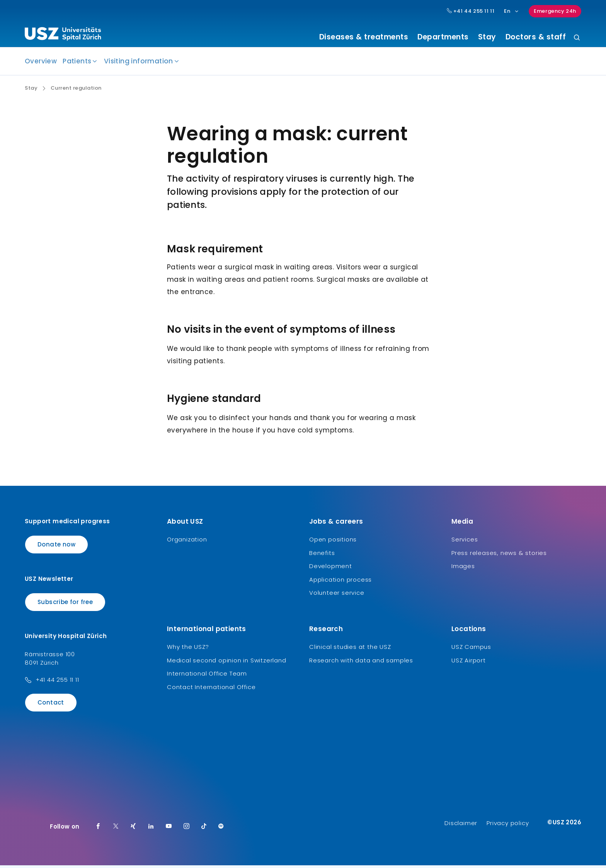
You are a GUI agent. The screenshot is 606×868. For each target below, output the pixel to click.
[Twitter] (116, 829)
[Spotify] (221, 829)
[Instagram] (187, 829)
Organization (187, 542)
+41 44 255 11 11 (57, 683)
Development (331, 569)
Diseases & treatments (364, 37)
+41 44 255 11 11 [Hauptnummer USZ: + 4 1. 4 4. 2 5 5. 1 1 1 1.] (471, 11)
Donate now (56, 547)
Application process (340, 582)
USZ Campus (471, 650)
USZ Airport (469, 663)
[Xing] (133, 829)
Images (463, 569)
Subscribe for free (65, 605)
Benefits (322, 556)
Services (465, 542)
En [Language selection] (512, 11)
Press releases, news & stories (499, 556)
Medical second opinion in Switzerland (227, 663)
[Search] (577, 38)
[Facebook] (98, 829)
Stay (487, 37)
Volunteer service (337, 596)
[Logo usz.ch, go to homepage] (63, 35)
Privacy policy (508, 826)
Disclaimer (461, 826)
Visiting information (139, 64)
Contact (51, 705)
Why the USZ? (188, 650)
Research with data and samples (361, 663)
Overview (41, 64)
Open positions (333, 542)
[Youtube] (169, 829)
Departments (443, 37)
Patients (77, 64)
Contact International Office (211, 690)
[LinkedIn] (151, 829)
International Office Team (207, 677)
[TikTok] (204, 829)
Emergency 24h (555, 11)
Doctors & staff (536, 37)
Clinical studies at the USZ (350, 650)
